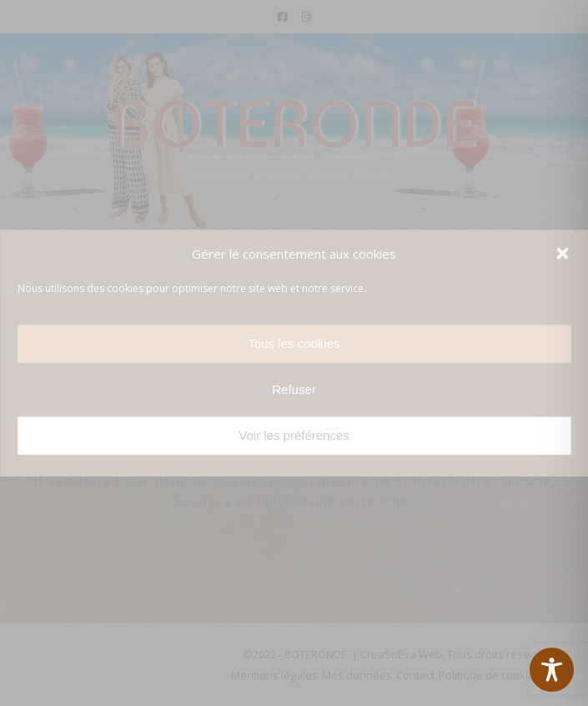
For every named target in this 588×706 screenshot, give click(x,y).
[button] (562, 254)
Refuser (294, 389)
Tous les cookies (294, 343)
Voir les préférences (294, 435)
